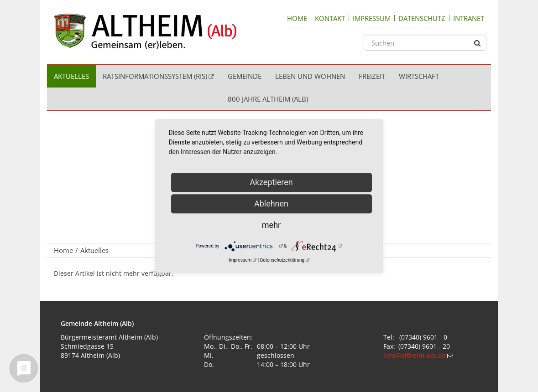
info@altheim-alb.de (415, 355)
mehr (271, 225)
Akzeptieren (271, 182)
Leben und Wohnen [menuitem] (310, 76)
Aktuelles (94, 250)
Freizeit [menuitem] (372, 76)
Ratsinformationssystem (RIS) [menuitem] (155, 76)
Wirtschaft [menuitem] (419, 76)
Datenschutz (422, 18)
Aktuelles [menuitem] (71, 76)
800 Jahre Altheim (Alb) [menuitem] (268, 99)
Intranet (469, 18)
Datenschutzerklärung (282, 260)
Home (297, 18)
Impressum (372, 18)
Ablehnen (271, 204)
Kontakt (330, 18)
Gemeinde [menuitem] (245, 76)
